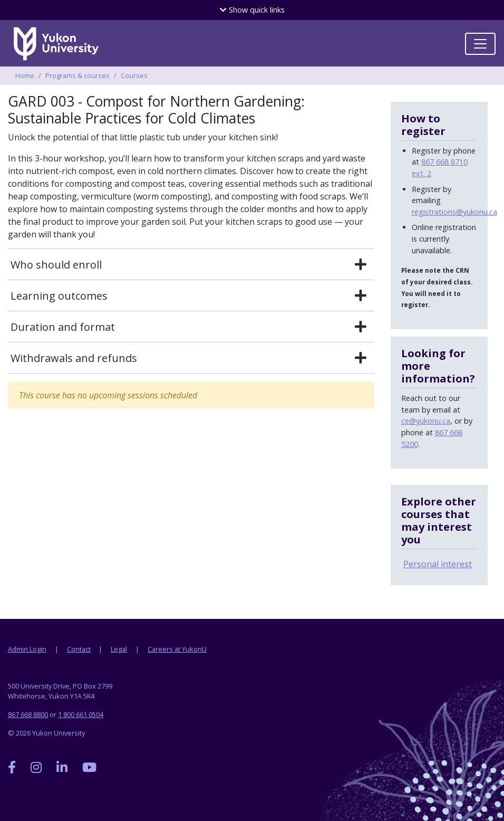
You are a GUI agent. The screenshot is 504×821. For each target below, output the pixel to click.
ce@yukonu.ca (426, 421)
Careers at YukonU (177, 649)
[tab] (191, 265)
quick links (252, 10)
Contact (79, 649)
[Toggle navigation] (480, 44)
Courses (134, 75)
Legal (119, 649)
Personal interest (438, 564)
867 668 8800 (28, 714)
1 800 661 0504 (81, 714)
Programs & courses (77, 75)
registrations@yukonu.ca (454, 212)
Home (25, 75)
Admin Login (27, 649)
